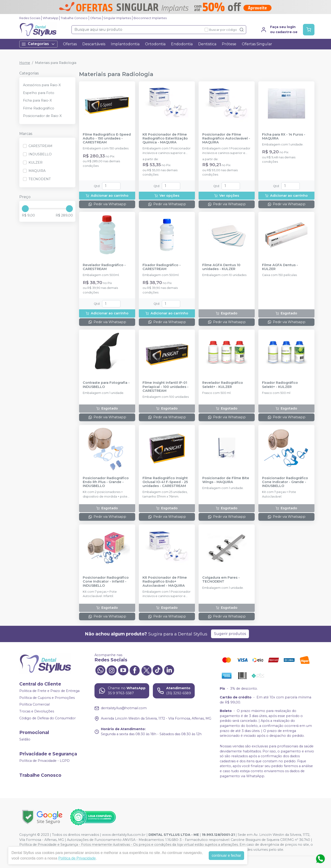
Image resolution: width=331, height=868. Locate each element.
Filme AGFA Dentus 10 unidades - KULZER (221, 267)
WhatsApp (51, 18)
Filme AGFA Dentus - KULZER (280, 267)
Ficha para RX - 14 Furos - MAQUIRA (284, 137)
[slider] (25, 209)
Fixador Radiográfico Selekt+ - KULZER (280, 385)
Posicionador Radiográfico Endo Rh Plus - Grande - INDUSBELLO (106, 482)
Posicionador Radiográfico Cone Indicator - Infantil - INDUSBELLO (106, 582)
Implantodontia (125, 44)
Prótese (229, 44)
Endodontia (182, 44)
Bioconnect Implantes (150, 18)
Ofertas (96, 18)
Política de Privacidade (77, 858)
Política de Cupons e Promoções (47, 698)
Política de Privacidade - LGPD (44, 761)
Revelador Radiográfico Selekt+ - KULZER (223, 385)
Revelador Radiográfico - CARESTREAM (104, 267)
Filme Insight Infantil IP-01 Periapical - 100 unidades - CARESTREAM (165, 387)
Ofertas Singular (257, 44)
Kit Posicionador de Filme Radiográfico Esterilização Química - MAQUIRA (165, 139)
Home (25, 63)
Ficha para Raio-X (37, 100)
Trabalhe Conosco (74, 18)
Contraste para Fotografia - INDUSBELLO (106, 385)
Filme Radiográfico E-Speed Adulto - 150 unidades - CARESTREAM (107, 139)
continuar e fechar (226, 855)
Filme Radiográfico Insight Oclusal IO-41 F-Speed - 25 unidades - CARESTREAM (165, 482)
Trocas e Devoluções (37, 711)
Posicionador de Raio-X (42, 116)
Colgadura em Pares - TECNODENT (221, 580)
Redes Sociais (30, 18)
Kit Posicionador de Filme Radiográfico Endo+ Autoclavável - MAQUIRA (165, 582)
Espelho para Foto (39, 93)
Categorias (38, 44)
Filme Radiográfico (39, 108)
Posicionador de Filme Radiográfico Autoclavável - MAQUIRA (226, 139)
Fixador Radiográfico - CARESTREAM (162, 267)
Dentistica (207, 44)
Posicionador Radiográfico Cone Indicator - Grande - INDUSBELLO (285, 482)
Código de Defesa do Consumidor (47, 718)
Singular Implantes (117, 18)
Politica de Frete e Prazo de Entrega (49, 691)
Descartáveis (94, 44)
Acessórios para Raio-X (42, 85)
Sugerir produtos (230, 634)
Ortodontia (155, 44)
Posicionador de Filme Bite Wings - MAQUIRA (226, 480)
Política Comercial (34, 705)
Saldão (25, 739)
